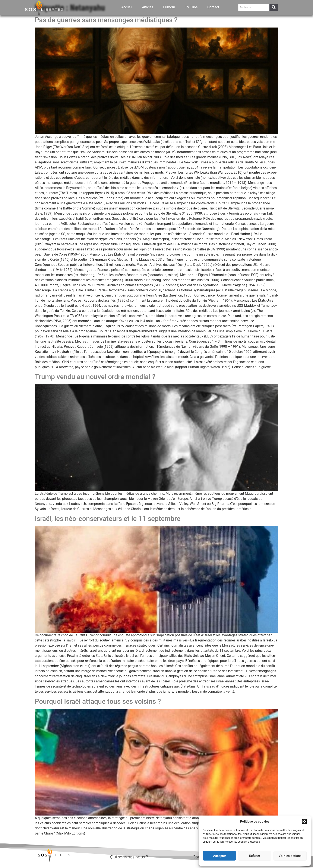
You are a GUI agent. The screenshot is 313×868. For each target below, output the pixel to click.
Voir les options (290, 856)
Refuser (255, 856)
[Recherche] (254, 7)
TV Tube (191, 6)
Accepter (219, 856)
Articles (148, 6)
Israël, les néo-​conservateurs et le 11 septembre (108, 519)
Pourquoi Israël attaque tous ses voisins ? (98, 701)
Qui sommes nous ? (129, 857)
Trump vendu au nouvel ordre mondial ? (95, 377)
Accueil (127, 6)
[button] (304, 821)
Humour (169, 6)
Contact (213, 6)
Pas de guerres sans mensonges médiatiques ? (106, 20)
